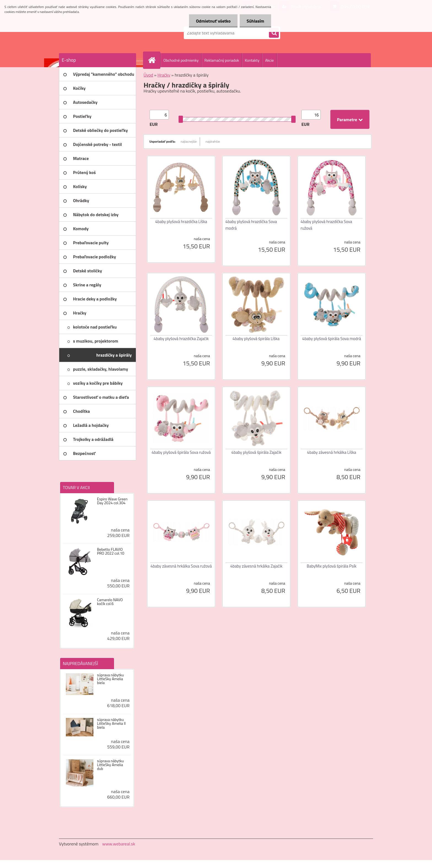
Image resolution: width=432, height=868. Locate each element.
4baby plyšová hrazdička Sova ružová (326, 225)
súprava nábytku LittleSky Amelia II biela (111, 723)
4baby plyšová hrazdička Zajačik (181, 339)
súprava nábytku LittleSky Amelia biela (110, 679)
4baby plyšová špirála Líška (256, 339)
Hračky (164, 75)
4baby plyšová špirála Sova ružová (181, 452)
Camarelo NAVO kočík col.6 (110, 602)
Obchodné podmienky (181, 60)
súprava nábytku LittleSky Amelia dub (110, 765)
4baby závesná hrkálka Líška (331, 452)
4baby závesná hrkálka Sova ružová (181, 566)
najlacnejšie (189, 141)
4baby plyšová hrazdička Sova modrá (251, 225)
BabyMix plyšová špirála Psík (332, 566)
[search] (274, 33)
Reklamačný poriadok (222, 60)
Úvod (148, 75)
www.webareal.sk (119, 844)
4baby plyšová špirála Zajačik (256, 452)
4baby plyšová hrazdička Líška (181, 222)
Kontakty (252, 60)
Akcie (269, 60)
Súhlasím (255, 21)
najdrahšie (213, 141)
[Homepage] (154, 60)
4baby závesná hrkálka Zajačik (256, 566)
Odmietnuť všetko (213, 21)
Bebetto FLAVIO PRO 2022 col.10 (111, 551)
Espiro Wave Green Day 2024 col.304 (112, 501)
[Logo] (97, 33)
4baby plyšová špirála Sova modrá (332, 339)
